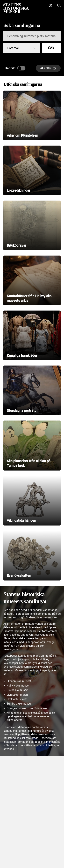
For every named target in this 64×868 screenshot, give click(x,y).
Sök (51, 48)
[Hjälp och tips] (50, 5)
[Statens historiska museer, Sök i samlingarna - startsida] (16, 8)
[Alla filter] (48, 68)
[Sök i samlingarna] (59, 5)
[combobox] (22, 48)
